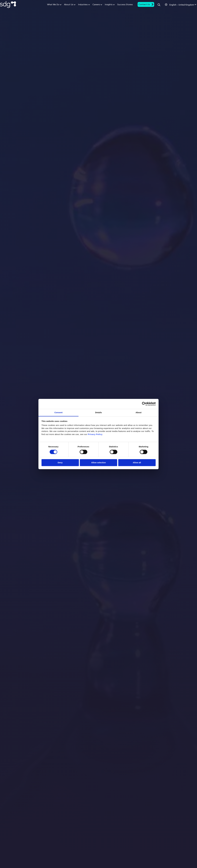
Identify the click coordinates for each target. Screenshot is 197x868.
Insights (102, 8)
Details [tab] (98, 412)
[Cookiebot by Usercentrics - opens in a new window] (144, 404)
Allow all (137, 463)
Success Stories (117, 8)
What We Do (46, 8)
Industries (76, 8)
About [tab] (139, 412)
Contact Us (138, 8)
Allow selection (98, 463)
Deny (60, 463)
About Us (62, 8)
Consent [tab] (59, 412)
